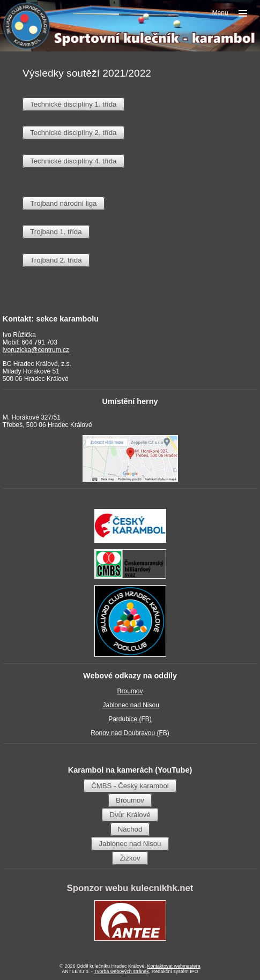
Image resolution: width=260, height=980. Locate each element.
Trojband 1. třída (56, 232)
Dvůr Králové (130, 815)
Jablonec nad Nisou (131, 705)
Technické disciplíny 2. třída (73, 133)
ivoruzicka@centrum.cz (36, 350)
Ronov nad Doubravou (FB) (130, 733)
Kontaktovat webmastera (174, 966)
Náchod (130, 829)
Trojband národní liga (63, 203)
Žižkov (130, 858)
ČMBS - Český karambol (130, 786)
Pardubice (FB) (130, 719)
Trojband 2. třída (56, 260)
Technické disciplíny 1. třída (73, 104)
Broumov (130, 691)
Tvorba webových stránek (121, 971)
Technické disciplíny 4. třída (73, 161)
